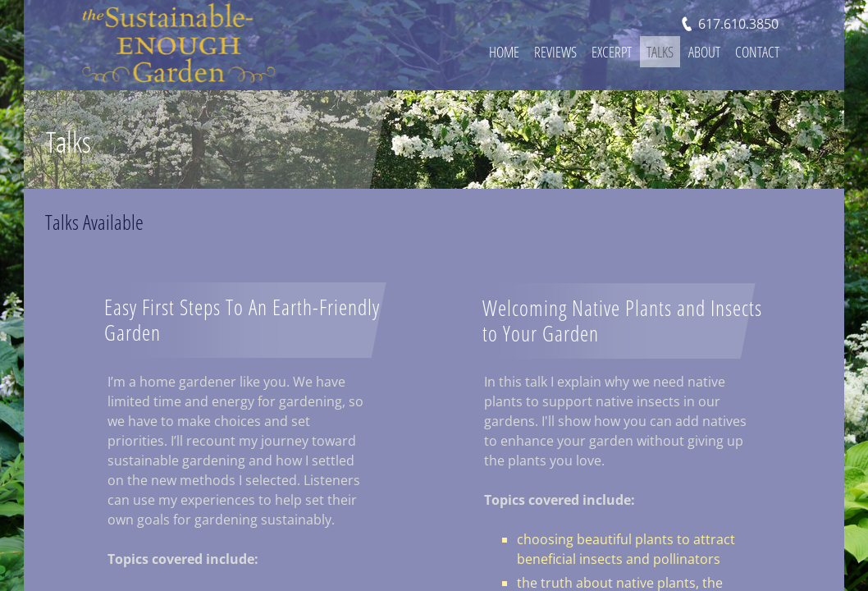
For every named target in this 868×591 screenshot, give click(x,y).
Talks (660, 52)
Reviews (555, 52)
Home (504, 52)
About (704, 52)
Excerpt (612, 52)
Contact (757, 52)
